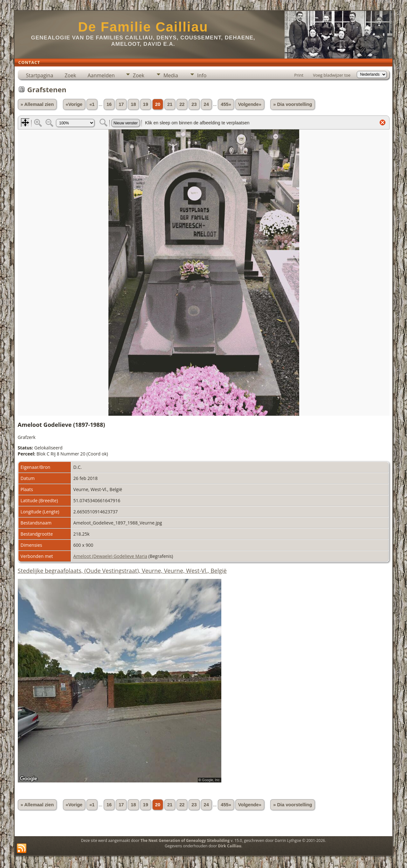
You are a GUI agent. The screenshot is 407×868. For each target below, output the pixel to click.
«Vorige (74, 104)
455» (226, 104)
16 (109, 104)
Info (202, 75)
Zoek (70, 75)
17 (121, 104)
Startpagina (40, 75)
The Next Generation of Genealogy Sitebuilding (185, 840)
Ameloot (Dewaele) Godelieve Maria (110, 556)
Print (299, 75)
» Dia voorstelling (293, 104)
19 (146, 104)
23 (194, 104)
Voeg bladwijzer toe (332, 75)
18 (133, 104)
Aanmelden (101, 75)
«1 (92, 104)
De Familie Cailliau (143, 27)
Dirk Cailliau (230, 846)
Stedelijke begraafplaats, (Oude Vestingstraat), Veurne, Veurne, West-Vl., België (122, 571)
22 (182, 104)
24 (206, 104)
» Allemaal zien (37, 104)
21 (170, 104)
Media (171, 75)
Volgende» (250, 104)
